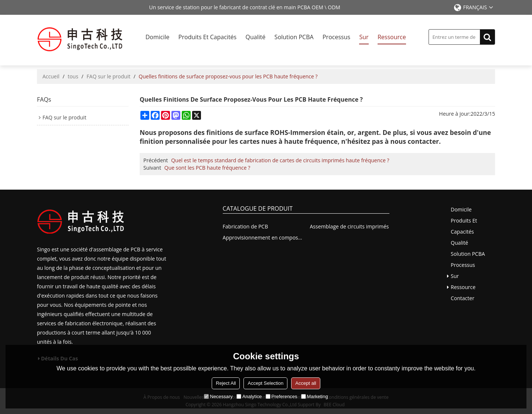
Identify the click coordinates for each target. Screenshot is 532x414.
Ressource (392, 37)
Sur (364, 37)
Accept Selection (265, 383)
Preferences (282, 396)
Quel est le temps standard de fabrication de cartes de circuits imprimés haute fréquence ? (280, 160)
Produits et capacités (207, 37)
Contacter (463, 298)
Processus (336, 37)
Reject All (226, 383)
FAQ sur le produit (108, 76)
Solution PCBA (294, 37)
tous (73, 76)
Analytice (249, 396)
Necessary (218, 396)
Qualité (256, 37)
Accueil (51, 76)
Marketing (315, 396)
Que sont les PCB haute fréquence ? (207, 168)
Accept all (306, 383)
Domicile (158, 37)
